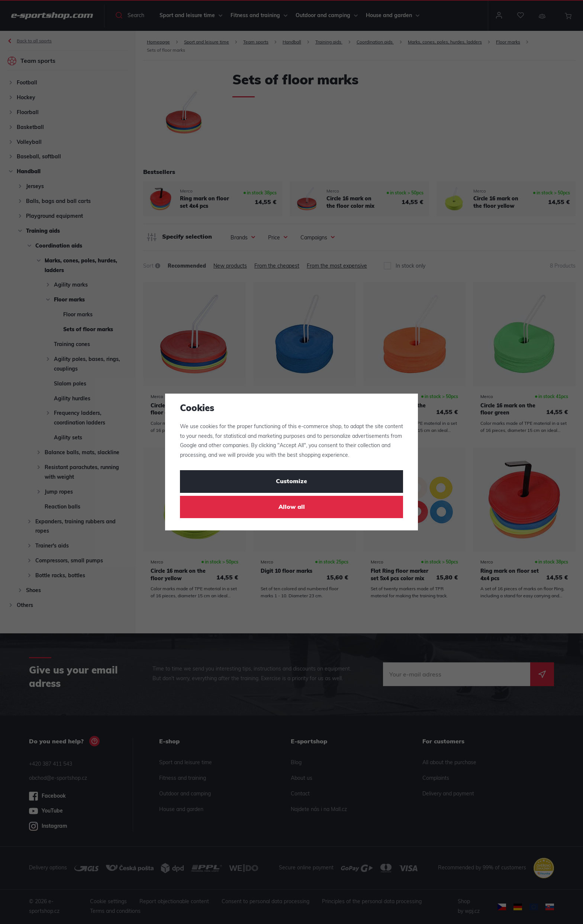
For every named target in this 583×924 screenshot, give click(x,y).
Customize (291, 482)
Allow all (292, 507)
